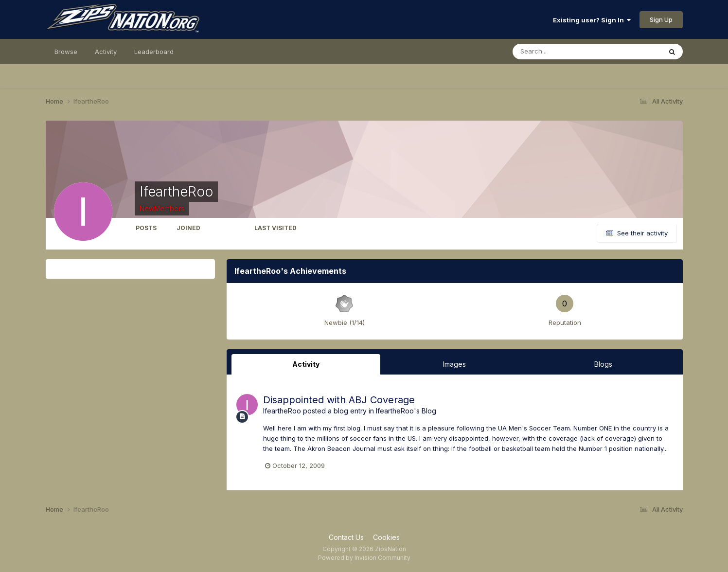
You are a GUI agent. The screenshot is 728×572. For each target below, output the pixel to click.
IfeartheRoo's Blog (406, 411)
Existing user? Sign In (592, 20)
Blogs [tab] (603, 364)
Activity (106, 52)
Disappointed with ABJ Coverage (339, 400)
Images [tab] (454, 364)
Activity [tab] (306, 364)
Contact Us (346, 537)
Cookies (386, 537)
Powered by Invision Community (364, 558)
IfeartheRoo (282, 411)
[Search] (555, 52)
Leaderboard (154, 52)
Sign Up (661, 19)
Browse (66, 52)
